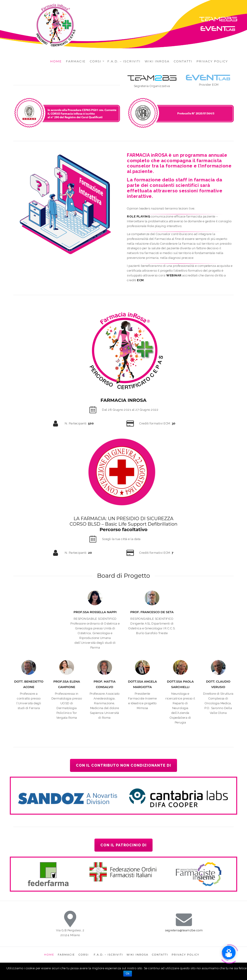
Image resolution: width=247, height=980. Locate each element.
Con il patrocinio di (123, 845)
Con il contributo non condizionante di (123, 765)
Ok (128, 974)
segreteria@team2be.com (184, 930)
